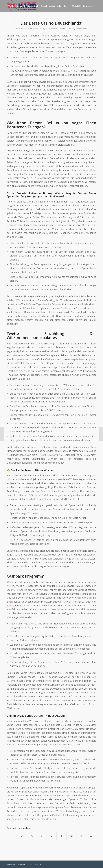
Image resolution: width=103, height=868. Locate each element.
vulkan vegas (14, 606)
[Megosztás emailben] (91, 836)
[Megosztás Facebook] (12, 836)
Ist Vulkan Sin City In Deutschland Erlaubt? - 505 (50, 29)
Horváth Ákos (81, 29)
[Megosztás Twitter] (22, 836)
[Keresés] (9, 18)
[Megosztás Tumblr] (61, 836)
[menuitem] (11, 6)
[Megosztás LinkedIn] (52, 836)
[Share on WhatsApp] (32, 836)
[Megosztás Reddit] (81, 836)
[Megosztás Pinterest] (42, 836)
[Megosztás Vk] (71, 836)
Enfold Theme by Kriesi (33, 864)
